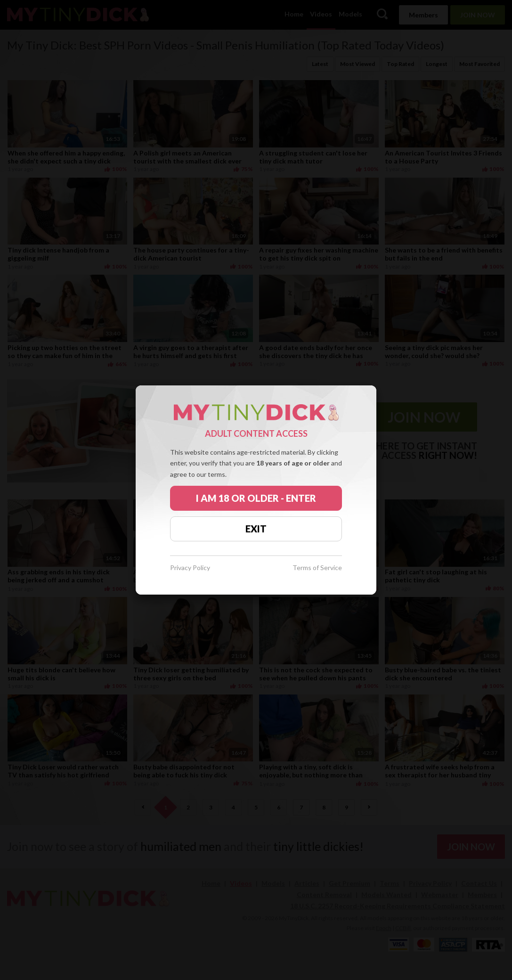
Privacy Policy (190, 568)
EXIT (256, 529)
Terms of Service (317, 568)
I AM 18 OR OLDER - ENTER (256, 498)
